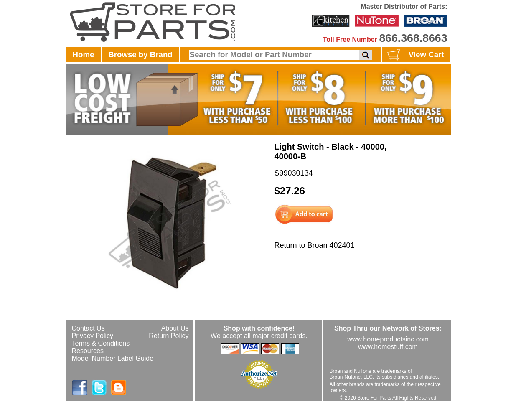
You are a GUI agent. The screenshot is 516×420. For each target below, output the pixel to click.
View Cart (415, 55)
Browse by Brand (140, 55)
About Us (175, 328)
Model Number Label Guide (113, 358)
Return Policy (169, 336)
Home (84, 55)
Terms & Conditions (101, 343)
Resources (88, 351)
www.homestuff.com (388, 347)
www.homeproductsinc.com (388, 339)
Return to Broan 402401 (315, 245)
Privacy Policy (93, 336)
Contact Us (88, 328)
